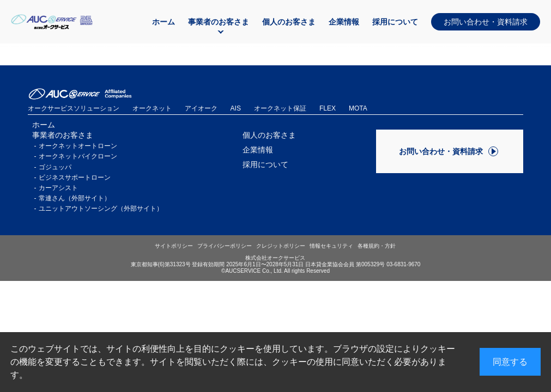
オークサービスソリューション (74, 108)
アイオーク (201, 108)
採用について (395, 22)
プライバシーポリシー (225, 246)
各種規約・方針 (377, 246)
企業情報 (344, 22)
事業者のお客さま (219, 22)
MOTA (358, 108)
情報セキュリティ (331, 246)
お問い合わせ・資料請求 (486, 22)
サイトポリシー (174, 246)
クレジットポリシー (281, 246)
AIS (236, 108)
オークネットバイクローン (78, 156)
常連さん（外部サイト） (75, 198)
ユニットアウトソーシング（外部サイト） (101, 209)
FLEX (328, 108)
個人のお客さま (289, 22)
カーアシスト (58, 188)
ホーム (164, 22)
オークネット (152, 108)
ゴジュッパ (55, 167)
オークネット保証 (280, 108)
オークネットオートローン (78, 146)
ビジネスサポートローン (75, 177)
